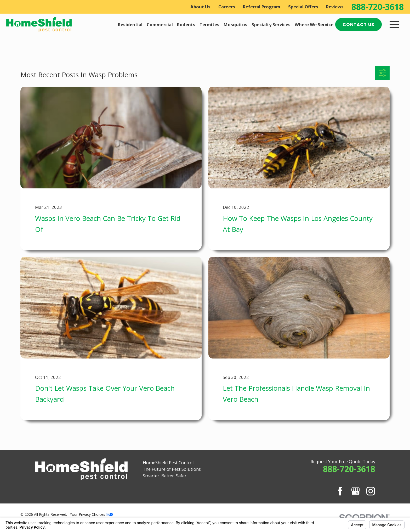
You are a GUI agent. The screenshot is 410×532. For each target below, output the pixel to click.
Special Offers (303, 7)
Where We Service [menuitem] (314, 24)
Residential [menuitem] (130, 24)
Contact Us (358, 25)
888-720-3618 (378, 7)
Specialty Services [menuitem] (271, 24)
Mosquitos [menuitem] (235, 24)
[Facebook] (340, 491)
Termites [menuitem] (209, 24)
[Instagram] (371, 491)
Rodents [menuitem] (186, 24)
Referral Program (262, 7)
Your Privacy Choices (92, 514)
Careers (227, 7)
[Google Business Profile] (355, 491)
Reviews (335, 7)
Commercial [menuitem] (160, 24)
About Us (200, 7)
